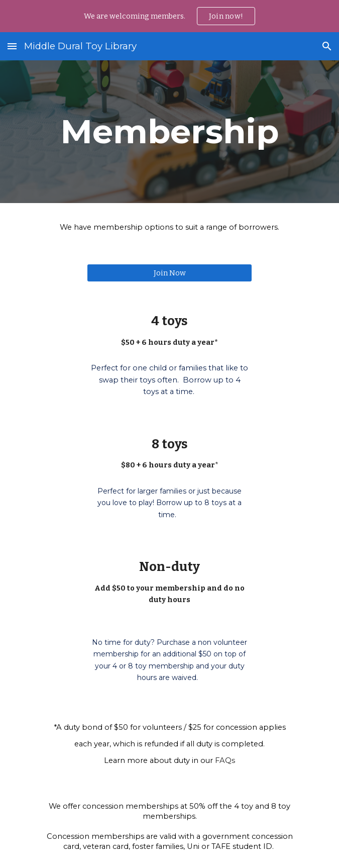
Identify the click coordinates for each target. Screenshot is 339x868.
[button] (12, 46)
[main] (169, 131)
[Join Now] (169, 273)
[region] (169, 16)
